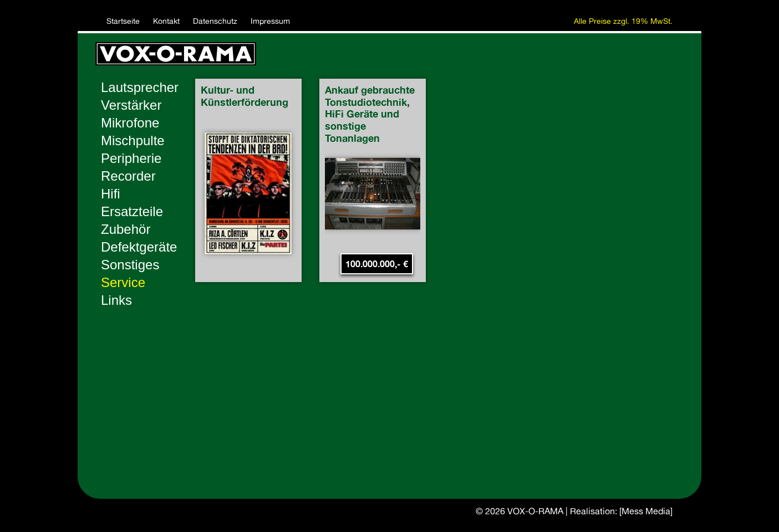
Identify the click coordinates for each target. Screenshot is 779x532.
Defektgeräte (139, 247)
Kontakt (166, 21)
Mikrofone (130, 123)
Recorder (128, 176)
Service (123, 282)
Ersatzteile (132, 211)
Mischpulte (133, 140)
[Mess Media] (646, 511)
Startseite (123, 21)
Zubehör (126, 229)
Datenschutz (215, 21)
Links (116, 300)
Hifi (111, 194)
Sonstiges (130, 265)
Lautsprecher (140, 87)
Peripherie (131, 158)
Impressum (270, 21)
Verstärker (131, 105)
